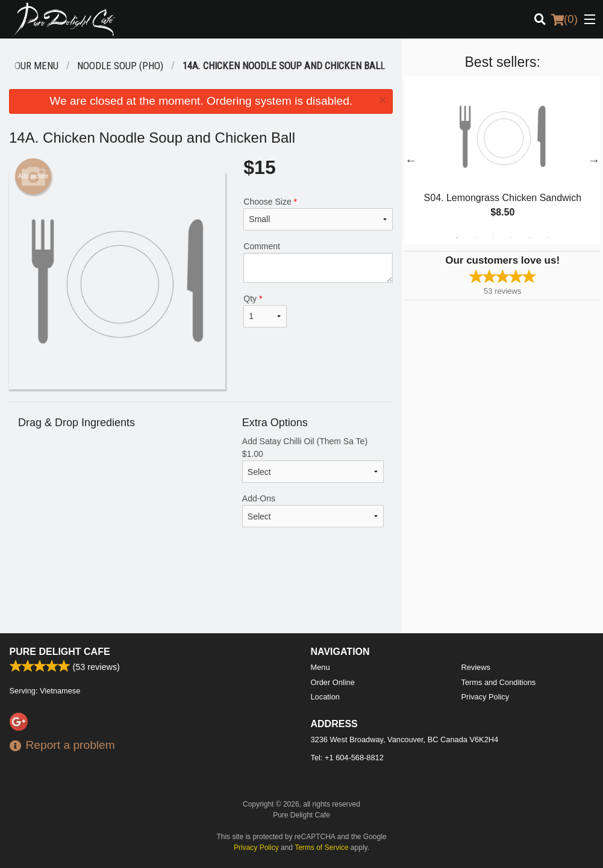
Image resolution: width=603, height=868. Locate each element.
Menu (320, 667)
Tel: (347, 758)
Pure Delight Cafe (60, 652)
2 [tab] (475, 238)
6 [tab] (548, 238)
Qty (265, 311)
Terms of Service (321, 848)
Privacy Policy (486, 697)
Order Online (333, 682)
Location (325, 697)
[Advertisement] (201, 594)
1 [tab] (457, 238)
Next (594, 160)
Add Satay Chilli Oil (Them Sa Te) (313, 460)
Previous (411, 160)
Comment (318, 262)
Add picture (33, 176)
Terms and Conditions (499, 682)
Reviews (476, 667)
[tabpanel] (502, 160)
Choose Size (318, 214)
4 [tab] (511, 238)
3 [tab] (493, 238)
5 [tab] (530, 238)
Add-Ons (313, 510)
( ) (564, 19)
